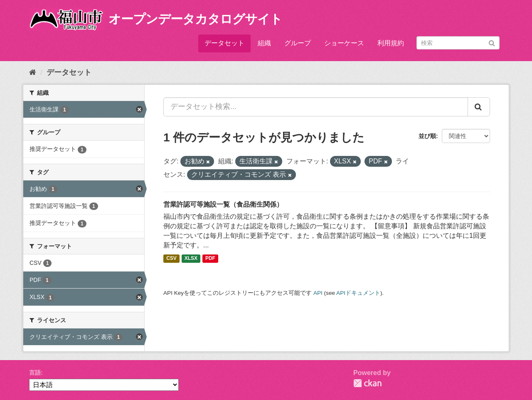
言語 (35, 373)
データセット (224, 43)
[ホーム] (33, 72)
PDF (210, 259)
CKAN (367, 383)
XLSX (191, 259)
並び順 (427, 136)
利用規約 (391, 43)
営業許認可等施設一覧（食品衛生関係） (223, 204)
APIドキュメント (358, 293)
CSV (171, 259)
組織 (264, 43)
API (318, 293)
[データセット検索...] (316, 107)
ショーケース (344, 43)
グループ (298, 43)
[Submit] (492, 42)
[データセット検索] (458, 43)
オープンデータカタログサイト (195, 19)
